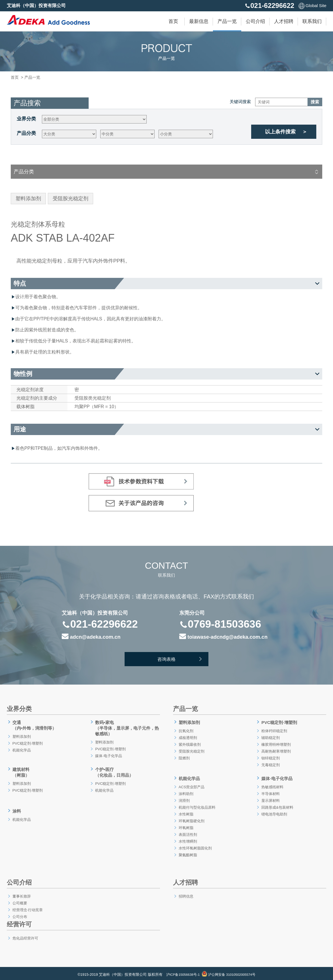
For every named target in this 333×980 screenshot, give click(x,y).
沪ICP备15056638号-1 (181, 972)
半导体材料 (270, 791)
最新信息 (199, 21)
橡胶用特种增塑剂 (276, 743)
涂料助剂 (185, 791)
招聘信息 (185, 894)
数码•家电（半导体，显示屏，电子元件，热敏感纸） (126, 727)
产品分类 (26, 133)
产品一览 (227, 21)
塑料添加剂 (21, 735)
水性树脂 (185, 812)
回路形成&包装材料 (277, 805)
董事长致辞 (21, 894)
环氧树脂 (185, 825)
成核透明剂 (187, 736)
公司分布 (19, 914)
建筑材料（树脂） (20, 771)
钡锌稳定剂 (270, 757)
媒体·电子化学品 (108, 755)
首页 (173, 21)
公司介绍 (255, 21)
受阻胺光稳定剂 (191, 750)
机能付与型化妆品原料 (197, 805)
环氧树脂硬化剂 (191, 819)
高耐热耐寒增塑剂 (276, 750)
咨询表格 (182, 660)
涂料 (16, 808)
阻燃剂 (183, 757)
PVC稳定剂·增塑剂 (28, 742)
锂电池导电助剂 (274, 812)
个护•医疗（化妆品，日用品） (114, 771)
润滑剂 (183, 798)
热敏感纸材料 (272, 785)
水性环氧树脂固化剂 (195, 846)
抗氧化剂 (185, 730)
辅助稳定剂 (270, 736)
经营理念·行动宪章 (28, 907)
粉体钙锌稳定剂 (274, 730)
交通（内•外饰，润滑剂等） (35, 725)
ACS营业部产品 (192, 785)
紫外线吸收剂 (189, 743)
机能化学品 (21, 749)
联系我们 (312, 21)
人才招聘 (284, 21)
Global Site (312, 6)
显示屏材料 (270, 798)
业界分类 (26, 119)
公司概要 (19, 901)
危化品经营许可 (25, 936)
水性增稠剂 (187, 839)
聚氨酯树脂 (187, 853)
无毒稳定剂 (270, 764)
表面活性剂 (187, 832)
